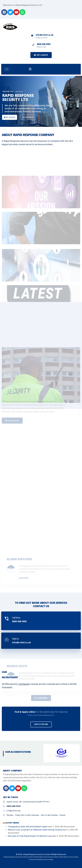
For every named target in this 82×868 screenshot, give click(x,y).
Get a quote (41, 55)
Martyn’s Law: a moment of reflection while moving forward (35, 830)
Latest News (12, 823)
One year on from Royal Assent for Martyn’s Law (30, 836)
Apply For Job (41, 724)
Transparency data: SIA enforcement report (28, 827)
